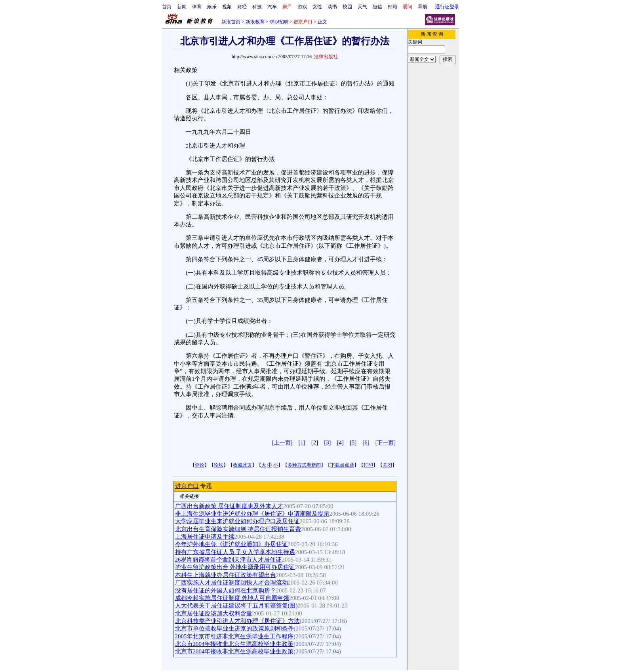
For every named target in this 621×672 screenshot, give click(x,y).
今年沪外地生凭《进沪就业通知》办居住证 (231, 544)
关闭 (387, 465)
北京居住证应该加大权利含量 (214, 613)
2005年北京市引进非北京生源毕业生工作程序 (234, 636)
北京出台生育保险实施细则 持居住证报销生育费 (238, 529)
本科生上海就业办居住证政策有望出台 (226, 575)
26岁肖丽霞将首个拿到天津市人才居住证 (229, 560)
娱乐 (212, 7)
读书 (332, 7)
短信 (377, 7)
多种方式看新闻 (304, 465)
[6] (366, 442)
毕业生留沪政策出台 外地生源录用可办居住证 (235, 567)
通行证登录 (447, 7)
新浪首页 (231, 22)
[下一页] (386, 443)
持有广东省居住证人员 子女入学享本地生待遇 (235, 552)
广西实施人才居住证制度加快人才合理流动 (231, 583)
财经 (242, 7)
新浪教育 (255, 22)
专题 (206, 486)
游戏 (302, 7)
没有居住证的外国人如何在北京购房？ (226, 590)
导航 (423, 7)
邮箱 (392, 7)
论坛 (219, 465)
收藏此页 (242, 465)
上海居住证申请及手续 (205, 537)
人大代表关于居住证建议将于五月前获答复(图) (236, 606)
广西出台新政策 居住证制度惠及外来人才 (229, 506)
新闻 (182, 7)
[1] (302, 442)
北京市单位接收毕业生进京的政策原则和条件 (234, 628)
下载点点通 (342, 465)
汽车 (272, 7)
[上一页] (282, 443)
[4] (340, 442)
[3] (327, 442)
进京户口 (187, 486)
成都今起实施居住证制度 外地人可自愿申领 (232, 598)
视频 (227, 7)
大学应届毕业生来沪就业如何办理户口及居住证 (237, 521)
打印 (368, 465)
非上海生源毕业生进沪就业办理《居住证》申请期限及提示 (252, 514)
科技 (257, 7)
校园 (347, 7)
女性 (317, 7)
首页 (167, 7)
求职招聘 (279, 22)
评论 (200, 465)
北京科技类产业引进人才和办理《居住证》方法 (237, 621)
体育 (197, 7)
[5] (353, 442)
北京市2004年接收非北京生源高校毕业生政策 (234, 644)
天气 (362, 7)
